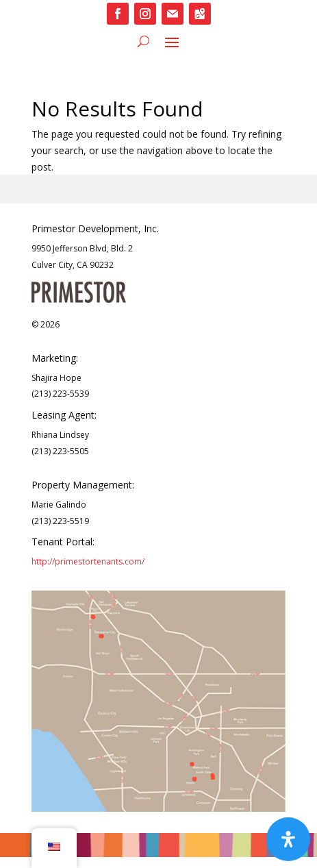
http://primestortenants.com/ (88, 561)
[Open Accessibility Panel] (288, 839)
